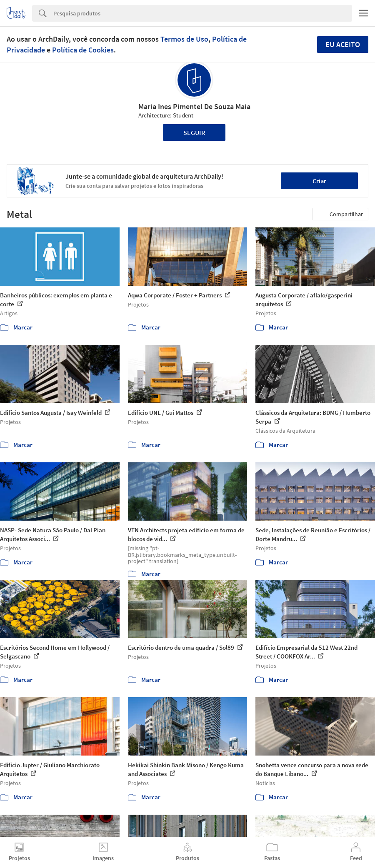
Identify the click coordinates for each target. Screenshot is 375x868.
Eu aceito (343, 44)
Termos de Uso (184, 39)
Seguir (194, 132)
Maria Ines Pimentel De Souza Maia (194, 106)
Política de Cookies (83, 50)
